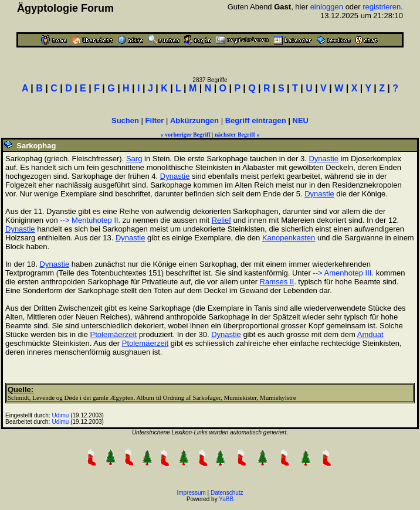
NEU (301, 120)
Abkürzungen (194, 120)
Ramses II (277, 282)
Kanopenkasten (289, 238)
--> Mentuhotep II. (90, 220)
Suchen (125, 120)
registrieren (382, 7)
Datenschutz (227, 493)
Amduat (370, 334)
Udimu (61, 415)
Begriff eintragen (256, 120)
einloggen (327, 7)
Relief (221, 220)
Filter (155, 120)
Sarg (134, 159)
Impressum (191, 493)
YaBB (226, 499)
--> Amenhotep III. (343, 273)
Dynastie (324, 159)
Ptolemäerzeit (114, 334)
